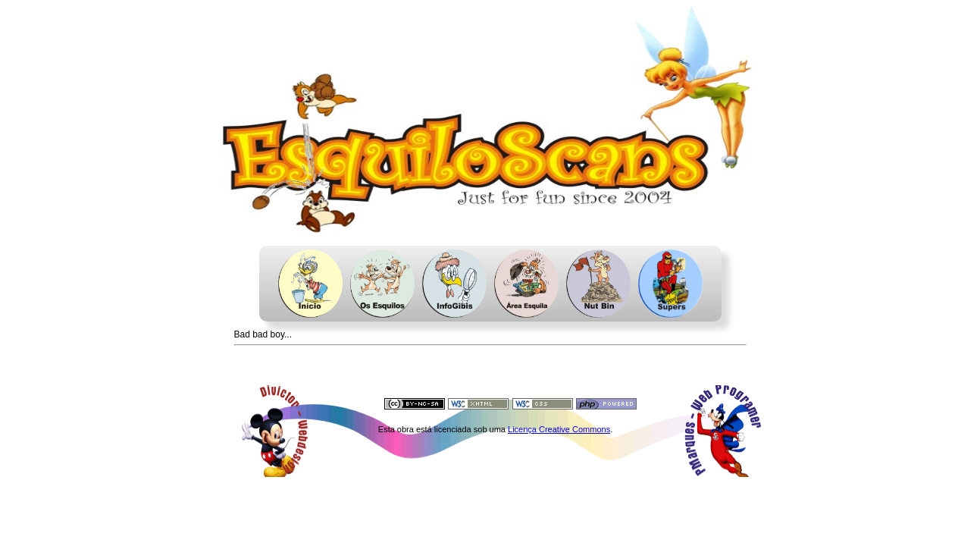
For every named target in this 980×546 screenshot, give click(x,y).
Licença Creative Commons (559, 429)
